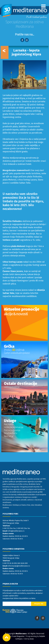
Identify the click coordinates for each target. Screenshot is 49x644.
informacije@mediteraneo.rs (19, 566)
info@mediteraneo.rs (16, 531)
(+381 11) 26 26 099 (10, 563)
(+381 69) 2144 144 (23, 528)
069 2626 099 (22, 563)
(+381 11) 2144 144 (9, 528)
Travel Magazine (18, 636)
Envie (32, 639)
